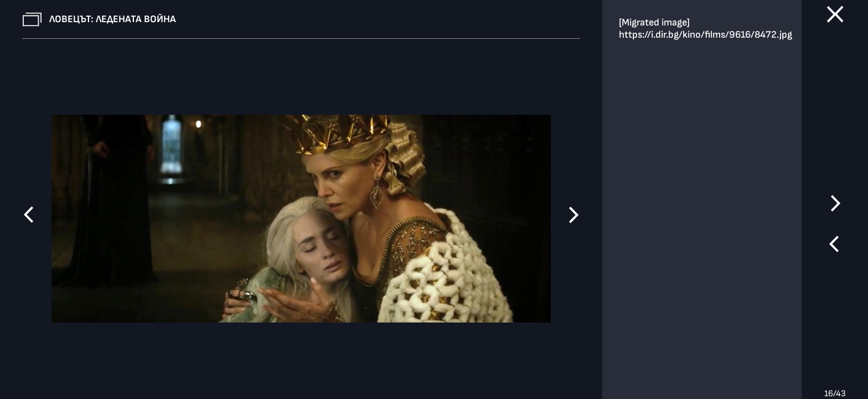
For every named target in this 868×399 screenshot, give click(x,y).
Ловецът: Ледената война (113, 19)
